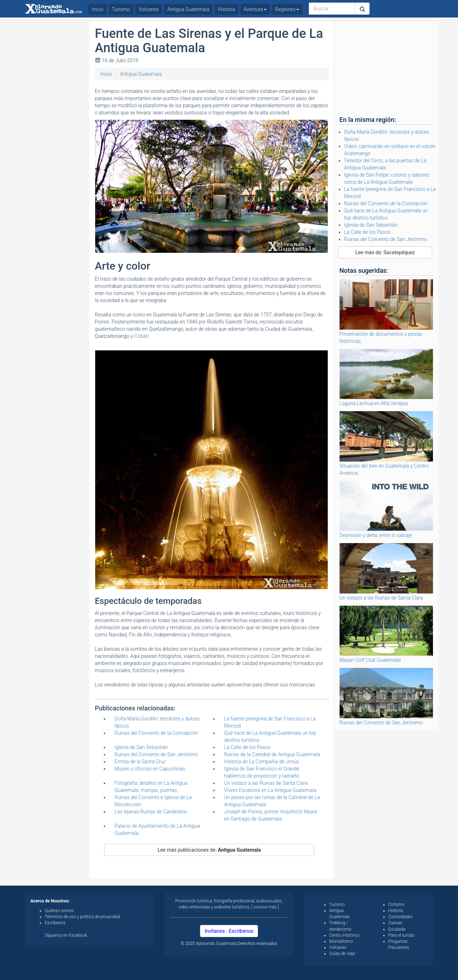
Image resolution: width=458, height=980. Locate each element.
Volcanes (148, 9)
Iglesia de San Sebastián (141, 747)
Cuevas (395, 923)
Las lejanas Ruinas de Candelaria (150, 812)
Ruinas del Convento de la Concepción (156, 733)
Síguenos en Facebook (66, 935)
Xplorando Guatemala (217, 944)
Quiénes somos (59, 911)
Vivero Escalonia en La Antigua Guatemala (270, 790)
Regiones (287, 9)
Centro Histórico (344, 935)
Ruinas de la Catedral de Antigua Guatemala (272, 754)
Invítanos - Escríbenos (229, 931)
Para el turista (401, 935)
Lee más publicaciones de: (209, 850)
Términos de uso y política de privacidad (82, 917)
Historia (226, 9)
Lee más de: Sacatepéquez (385, 252)
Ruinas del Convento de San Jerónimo (156, 754)
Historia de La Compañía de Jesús (261, 762)
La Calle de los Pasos (247, 747)
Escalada (397, 929)
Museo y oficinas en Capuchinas (150, 769)
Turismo (121, 9)
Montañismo (341, 941)
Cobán (141, 336)
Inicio (106, 74)
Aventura (255, 9)
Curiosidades (401, 917)
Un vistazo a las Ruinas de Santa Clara (266, 783)
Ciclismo (396, 905)
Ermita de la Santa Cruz (140, 762)
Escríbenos (55, 923)
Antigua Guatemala (141, 74)
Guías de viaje (342, 954)
